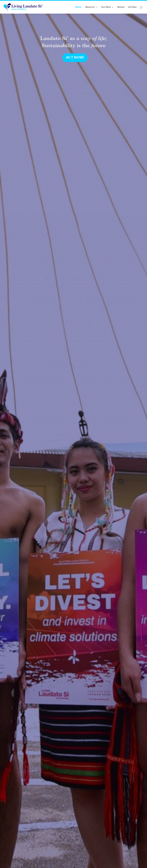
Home (78, 7)
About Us (90, 7)
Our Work (106, 7)
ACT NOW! (75, 58)
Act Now (132, 7)
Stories (121, 7)
